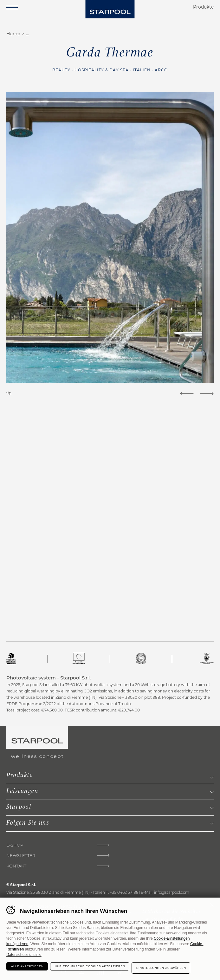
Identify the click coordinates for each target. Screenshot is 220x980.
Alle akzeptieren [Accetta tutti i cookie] (27, 966)
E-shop (15, 845)
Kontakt (16, 866)
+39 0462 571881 (125, 892)
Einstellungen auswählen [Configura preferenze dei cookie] (161, 968)
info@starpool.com (172, 892)
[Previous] (187, 394)
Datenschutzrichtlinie (24, 955)
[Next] (207, 394)
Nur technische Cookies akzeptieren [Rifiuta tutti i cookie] (90, 966)
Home (13, 34)
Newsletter (21, 856)
